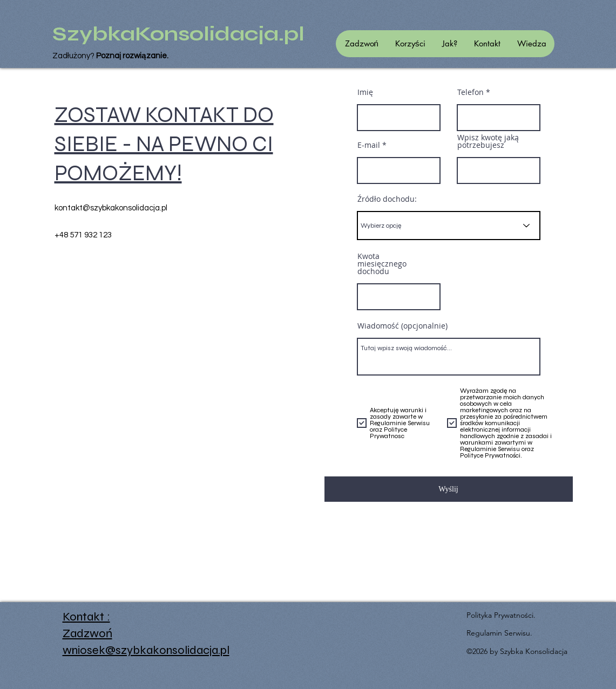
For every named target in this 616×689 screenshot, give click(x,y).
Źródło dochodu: (387, 199)
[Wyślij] (449, 489)
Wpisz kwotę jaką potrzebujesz (488, 141)
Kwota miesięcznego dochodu (382, 264)
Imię (365, 92)
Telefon (471, 92)
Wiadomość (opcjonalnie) (402, 326)
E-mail (369, 145)
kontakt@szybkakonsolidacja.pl (111, 208)
